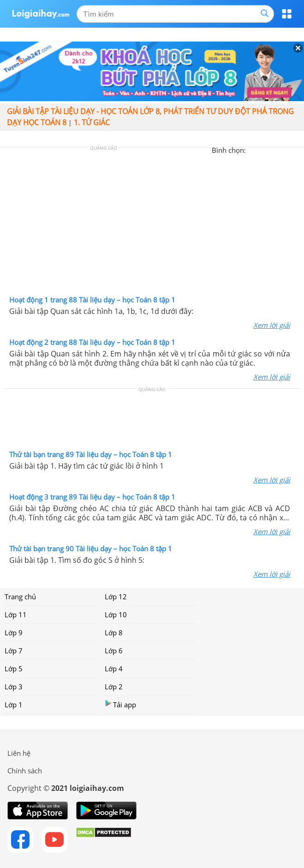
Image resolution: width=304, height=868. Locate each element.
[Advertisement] (152, 223)
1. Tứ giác (92, 122)
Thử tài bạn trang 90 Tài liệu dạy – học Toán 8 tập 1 (91, 549)
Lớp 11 (16, 615)
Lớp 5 (14, 669)
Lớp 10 (116, 615)
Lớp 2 (114, 687)
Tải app (120, 704)
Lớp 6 (114, 651)
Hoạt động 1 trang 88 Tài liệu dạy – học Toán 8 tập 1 (92, 300)
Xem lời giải (272, 325)
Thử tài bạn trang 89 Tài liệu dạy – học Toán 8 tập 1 (91, 454)
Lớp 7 (14, 651)
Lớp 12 (116, 597)
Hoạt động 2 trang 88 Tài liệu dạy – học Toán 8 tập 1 (92, 342)
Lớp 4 (114, 669)
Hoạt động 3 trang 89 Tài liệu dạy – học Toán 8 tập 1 (92, 497)
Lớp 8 (114, 633)
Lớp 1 (14, 705)
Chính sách (25, 771)
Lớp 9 (14, 633)
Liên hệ (19, 753)
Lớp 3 (14, 687)
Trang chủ (20, 597)
